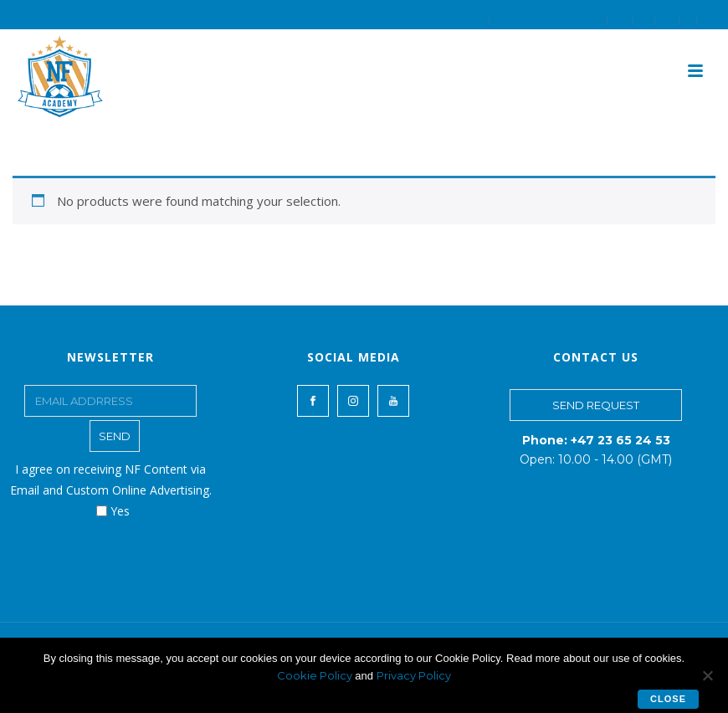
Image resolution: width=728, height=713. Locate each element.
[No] (707, 675)
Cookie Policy (316, 675)
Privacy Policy (414, 675)
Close (668, 699)
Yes (113, 511)
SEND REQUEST (596, 405)
